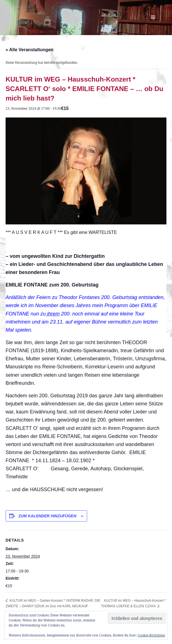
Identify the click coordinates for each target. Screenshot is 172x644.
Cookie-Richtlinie (151, 635)
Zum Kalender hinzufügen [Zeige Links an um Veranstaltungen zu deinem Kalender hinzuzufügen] (47, 516)
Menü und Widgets (153, 23)
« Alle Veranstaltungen (29, 50)
